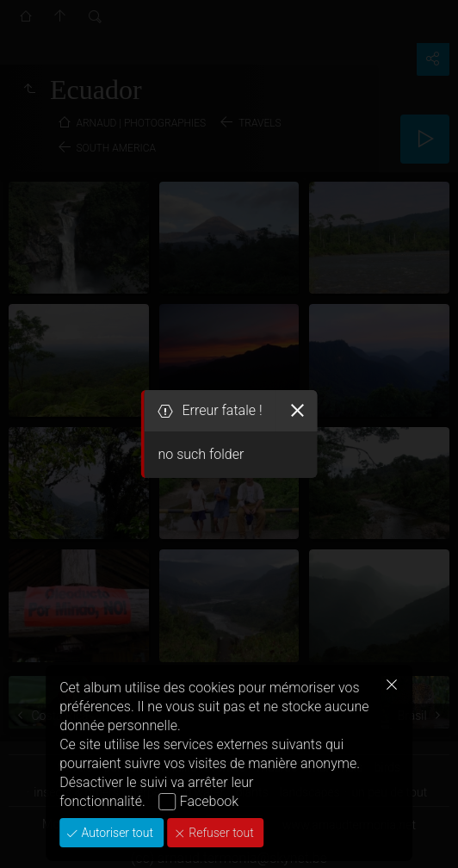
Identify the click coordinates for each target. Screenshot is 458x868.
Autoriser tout (116, 833)
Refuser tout (220, 833)
